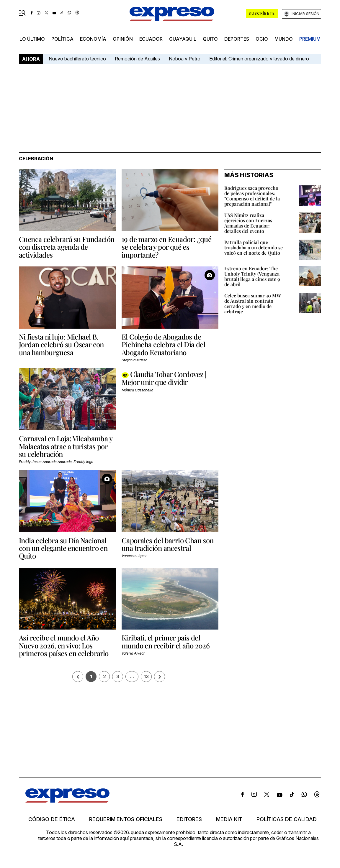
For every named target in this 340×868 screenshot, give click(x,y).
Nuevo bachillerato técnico (77, 59)
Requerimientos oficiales (126, 819)
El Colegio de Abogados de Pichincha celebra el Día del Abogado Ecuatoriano (163, 344)
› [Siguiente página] (160, 677)
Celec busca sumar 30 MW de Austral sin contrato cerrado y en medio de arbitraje (253, 303)
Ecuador (151, 39)
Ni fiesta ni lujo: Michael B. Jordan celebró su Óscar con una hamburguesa (61, 344)
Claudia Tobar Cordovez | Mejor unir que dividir (164, 378)
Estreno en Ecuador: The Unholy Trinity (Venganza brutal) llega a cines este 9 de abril (252, 276)
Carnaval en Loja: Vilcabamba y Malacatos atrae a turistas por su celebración (66, 446)
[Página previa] (78, 677)
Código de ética (52, 819)
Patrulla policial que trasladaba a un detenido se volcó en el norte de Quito (254, 247)
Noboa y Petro (185, 59)
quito (210, 39)
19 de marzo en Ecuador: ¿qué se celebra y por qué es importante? (166, 247)
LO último (32, 39)
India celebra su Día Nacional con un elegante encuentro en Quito (63, 548)
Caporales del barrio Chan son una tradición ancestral (168, 544)
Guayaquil (183, 39)
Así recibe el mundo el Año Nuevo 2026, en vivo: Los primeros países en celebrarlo (64, 645)
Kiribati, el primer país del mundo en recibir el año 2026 (166, 641)
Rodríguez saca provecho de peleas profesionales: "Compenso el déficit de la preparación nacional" (252, 196)
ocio (262, 39)
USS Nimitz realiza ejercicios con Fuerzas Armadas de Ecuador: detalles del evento (248, 223)
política (62, 39)
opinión (123, 39)
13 (146, 676)
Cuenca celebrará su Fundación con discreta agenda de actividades (67, 247)
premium (310, 39)
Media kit (229, 819)
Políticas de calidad (287, 819)
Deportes (237, 39)
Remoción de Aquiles (137, 59)
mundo (284, 39)
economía (93, 39)
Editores (189, 819)
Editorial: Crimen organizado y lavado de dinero (259, 59)
